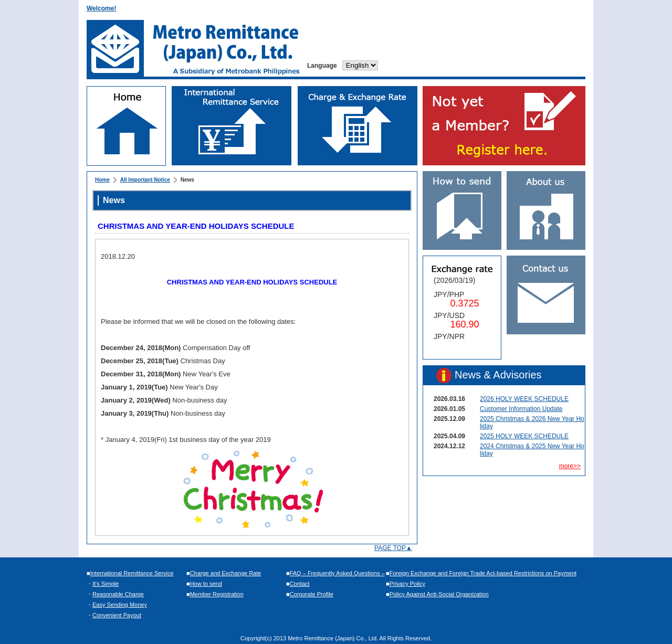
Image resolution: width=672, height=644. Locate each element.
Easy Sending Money (120, 605)
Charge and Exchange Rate (226, 573)
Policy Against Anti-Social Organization (439, 594)
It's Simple (106, 584)
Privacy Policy (407, 584)
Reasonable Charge (118, 594)
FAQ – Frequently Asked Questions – (337, 573)
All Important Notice (145, 180)
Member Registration (217, 594)
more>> (570, 466)
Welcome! (101, 8)
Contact (300, 584)
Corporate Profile (312, 594)
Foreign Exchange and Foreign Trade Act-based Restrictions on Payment (483, 573)
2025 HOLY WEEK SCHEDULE (524, 436)
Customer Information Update (521, 409)
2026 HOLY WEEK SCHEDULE (524, 399)
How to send (206, 584)
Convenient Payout (117, 615)
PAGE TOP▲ (393, 548)
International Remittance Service (132, 573)
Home (102, 180)
